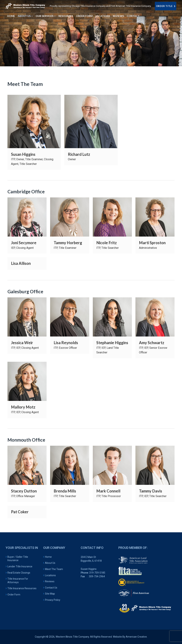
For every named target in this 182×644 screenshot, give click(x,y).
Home (48, 557)
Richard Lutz (79, 154)
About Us (50, 563)
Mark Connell (108, 491)
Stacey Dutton (24, 491)
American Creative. (137, 637)
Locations (50, 575)
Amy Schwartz (152, 343)
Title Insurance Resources (22, 588)
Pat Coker (20, 512)
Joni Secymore (24, 243)
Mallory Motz (23, 407)
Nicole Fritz (107, 243)
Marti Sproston (152, 243)
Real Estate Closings (19, 573)
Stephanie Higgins (112, 343)
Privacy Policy (53, 600)
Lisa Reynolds (66, 343)
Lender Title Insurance (20, 566)
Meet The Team (54, 569)
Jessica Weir (22, 343)
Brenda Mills (65, 491)
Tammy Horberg (68, 243)
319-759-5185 (97, 573)
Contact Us (51, 588)
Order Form (14, 595)
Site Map (50, 594)
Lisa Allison (21, 263)
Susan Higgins (23, 154)
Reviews (50, 581)
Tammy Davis (151, 491)
